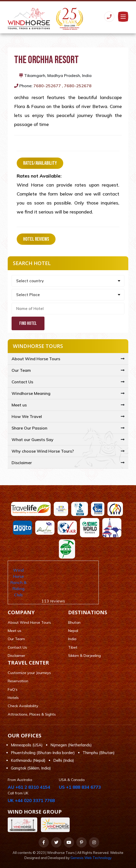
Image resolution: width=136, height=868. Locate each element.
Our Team (21, 370)
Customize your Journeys (29, 673)
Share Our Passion (29, 428)
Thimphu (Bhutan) (99, 753)
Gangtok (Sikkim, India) (31, 768)
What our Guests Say (33, 440)
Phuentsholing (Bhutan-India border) (43, 753)
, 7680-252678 (77, 86)
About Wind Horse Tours (36, 359)
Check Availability (23, 706)
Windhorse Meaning (31, 393)
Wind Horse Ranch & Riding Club (18, 582)
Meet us (19, 405)
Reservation (18, 681)
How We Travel (27, 416)
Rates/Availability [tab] (40, 163)
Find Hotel (28, 323)
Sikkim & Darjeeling (84, 656)
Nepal (73, 631)
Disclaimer (22, 463)
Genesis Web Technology (91, 858)
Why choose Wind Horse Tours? (43, 451)
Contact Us (22, 382)
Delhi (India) (64, 760)
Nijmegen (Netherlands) (71, 745)
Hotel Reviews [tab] (36, 239)
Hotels (13, 698)
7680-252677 (47, 86)
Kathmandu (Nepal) (28, 760)
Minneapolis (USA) (27, 745)
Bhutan (74, 622)
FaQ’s (13, 689)
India (72, 639)
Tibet (73, 647)
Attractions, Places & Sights (32, 714)
